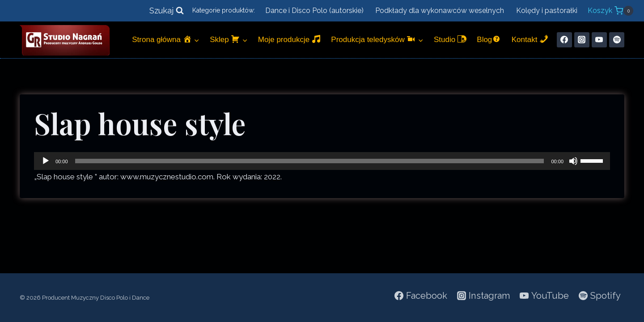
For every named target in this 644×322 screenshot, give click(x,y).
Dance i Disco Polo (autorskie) (314, 11)
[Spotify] (617, 40)
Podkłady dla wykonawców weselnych (440, 11)
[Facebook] (564, 40)
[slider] (310, 161)
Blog (489, 39)
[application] (322, 161)
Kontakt (530, 39)
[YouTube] (599, 40)
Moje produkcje (289, 39)
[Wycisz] (573, 161)
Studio (450, 39)
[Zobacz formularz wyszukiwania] (167, 11)
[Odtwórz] (46, 161)
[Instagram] (582, 40)
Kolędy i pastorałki (547, 11)
